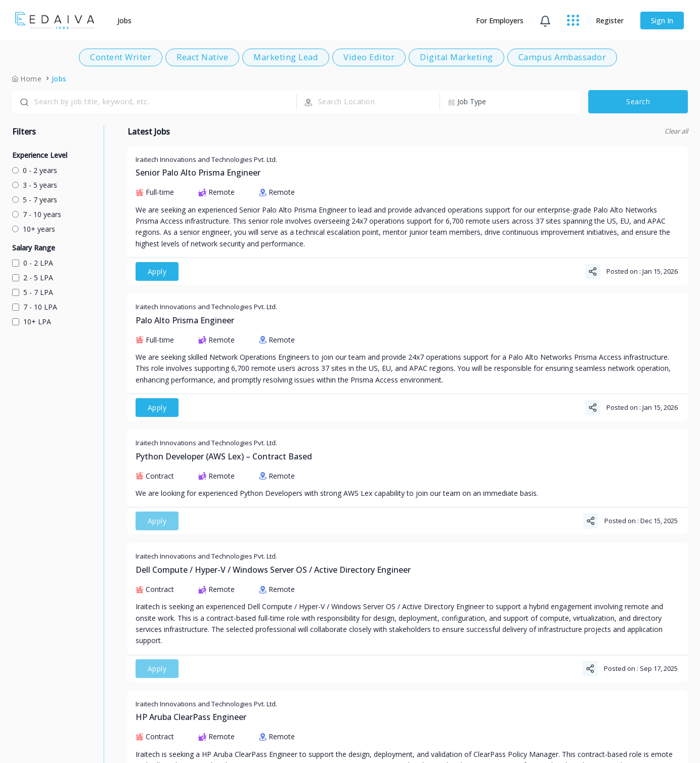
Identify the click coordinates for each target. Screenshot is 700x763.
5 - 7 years (35, 200)
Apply (157, 271)
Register (610, 20)
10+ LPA (32, 322)
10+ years (34, 229)
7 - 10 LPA (35, 307)
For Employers (500, 20)
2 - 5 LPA (33, 278)
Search (638, 101)
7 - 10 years (37, 214)
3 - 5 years (35, 185)
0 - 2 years (35, 170)
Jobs (125, 20)
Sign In (662, 20)
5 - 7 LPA (33, 292)
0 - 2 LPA (33, 263)
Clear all (676, 131)
